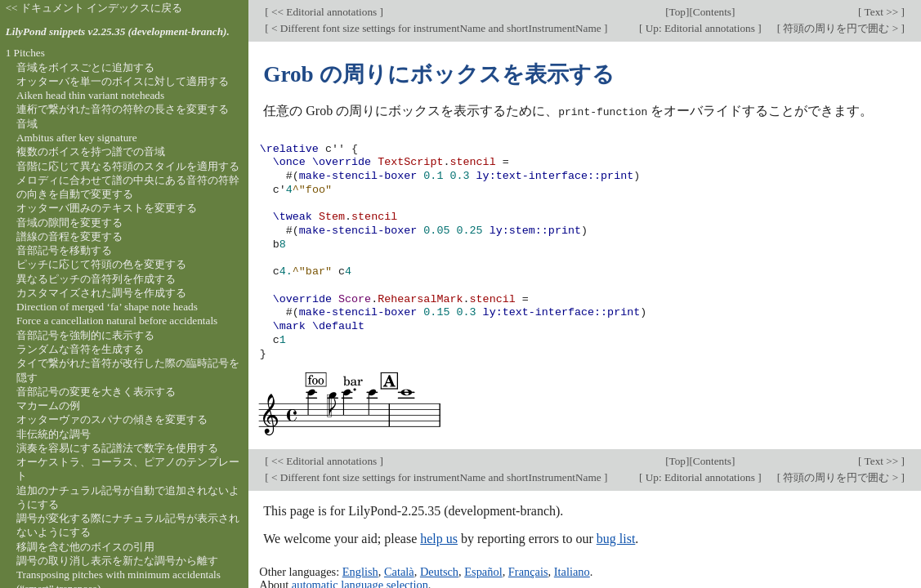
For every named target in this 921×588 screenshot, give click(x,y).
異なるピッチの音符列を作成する (96, 279)
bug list (616, 538)
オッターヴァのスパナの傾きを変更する (112, 419)
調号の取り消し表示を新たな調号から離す (117, 561)
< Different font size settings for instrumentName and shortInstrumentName (436, 28)
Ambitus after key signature (77, 138)
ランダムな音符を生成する (80, 349)
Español (483, 571)
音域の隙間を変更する (69, 223)
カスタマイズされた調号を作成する (101, 293)
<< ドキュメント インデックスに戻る (94, 8)
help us (439, 538)
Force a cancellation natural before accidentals (117, 321)
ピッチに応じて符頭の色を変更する (101, 264)
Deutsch (439, 571)
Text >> (882, 12)
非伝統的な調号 (54, 434)
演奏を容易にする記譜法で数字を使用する (117, 448)
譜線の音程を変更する (69, 236)
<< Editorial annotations (324, 12)
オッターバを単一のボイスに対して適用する (123, 81)
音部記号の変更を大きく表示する (96, 392)
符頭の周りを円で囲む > (841, 28)
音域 (27, 124)
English (360, 571)
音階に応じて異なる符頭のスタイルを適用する (128, 166)
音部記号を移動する (64, 250)
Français (528, 571)
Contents (712, 12)
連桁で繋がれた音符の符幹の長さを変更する (123, 109)
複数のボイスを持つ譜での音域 (91, 151)
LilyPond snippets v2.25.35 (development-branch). (118, 31)
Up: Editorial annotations (700, 28)
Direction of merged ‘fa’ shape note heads (107, 307)
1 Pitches (25, 53)
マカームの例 (48, 405)
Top (677, 12)
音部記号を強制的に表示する (85, 335)
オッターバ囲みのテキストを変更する (107, 208)
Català (399, 571)
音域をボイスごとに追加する (85, 67)
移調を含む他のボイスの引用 (85, 547)
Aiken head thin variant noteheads (90, 95)
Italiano (572, 571)
